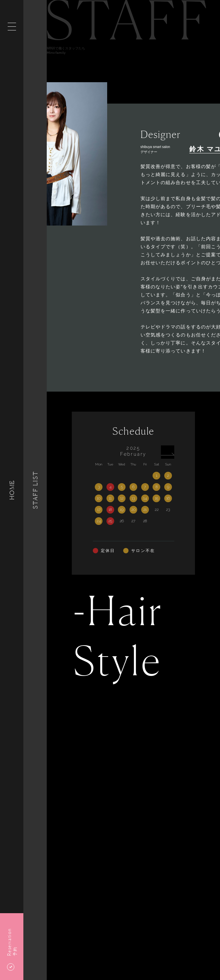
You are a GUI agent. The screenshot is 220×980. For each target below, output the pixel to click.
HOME (12, 490)
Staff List (35, 490)
